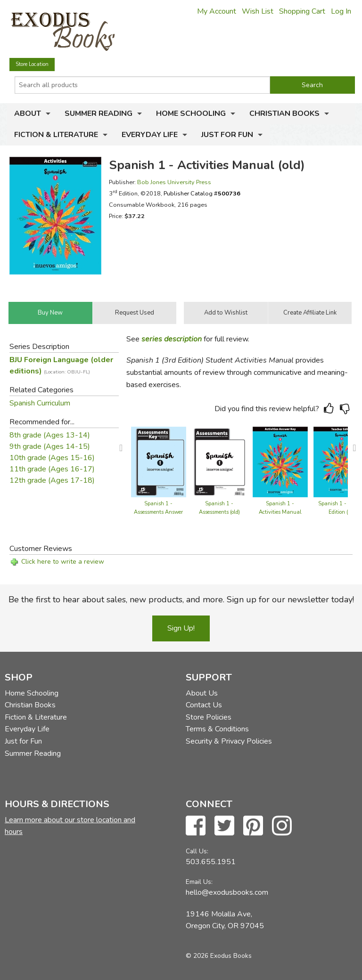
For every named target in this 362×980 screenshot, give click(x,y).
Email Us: (199, 882)
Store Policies (209, 717)
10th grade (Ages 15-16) (52, 458)
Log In (341, 11)
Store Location (32, 64)
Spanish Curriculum (40, 403)
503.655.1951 (211, 862)
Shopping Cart (302, 11)
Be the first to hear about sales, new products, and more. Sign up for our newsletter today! (181, 599)
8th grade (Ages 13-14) (50, 435)
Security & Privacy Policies (229, 741)
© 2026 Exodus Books (219, 956)
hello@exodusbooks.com (227, 892)
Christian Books (284, 113)
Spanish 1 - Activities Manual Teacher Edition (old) (280, 512)
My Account (217, 11)
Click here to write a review (63, 562)
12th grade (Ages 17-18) (52, 480)
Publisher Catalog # (202, 193)
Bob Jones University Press (174, 182)
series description (172, 339)
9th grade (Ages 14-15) (50, 446)
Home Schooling (191, 113)
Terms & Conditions (217, 729)
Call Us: (197, 851)
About (28, 113)
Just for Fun (227, 135)
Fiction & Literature (56, 135)
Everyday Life (150, 135)
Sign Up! (181, 628)
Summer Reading (99, 113)
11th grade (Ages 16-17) (52, 469)
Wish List (258, 11)
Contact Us (204, 705)
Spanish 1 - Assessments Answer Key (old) (158, 512)
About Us (202, 693)
